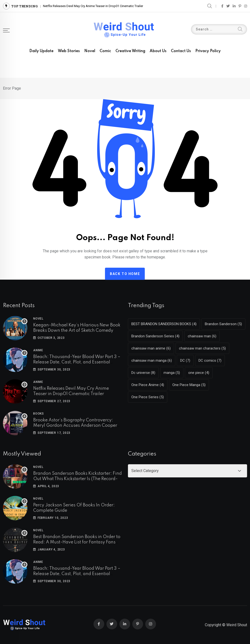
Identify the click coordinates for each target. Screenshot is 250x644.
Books (39, 414)
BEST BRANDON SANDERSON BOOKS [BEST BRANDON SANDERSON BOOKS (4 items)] (164, 324)
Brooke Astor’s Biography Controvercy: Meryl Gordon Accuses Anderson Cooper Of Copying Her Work (75, 426)
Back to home (125, 274)
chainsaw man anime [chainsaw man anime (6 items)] (151, 348)
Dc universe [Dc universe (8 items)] (143, 373)
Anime (38, 350)
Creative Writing (130, 51)
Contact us (181, 51)
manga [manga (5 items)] (172, 373)
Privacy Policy (208, 51)
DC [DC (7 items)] (185, 360)
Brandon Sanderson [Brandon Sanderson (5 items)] (223, 324)
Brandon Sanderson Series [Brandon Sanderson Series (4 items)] (155, 336)
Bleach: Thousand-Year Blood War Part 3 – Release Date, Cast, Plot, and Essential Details (77, 362)
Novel (90, 51)
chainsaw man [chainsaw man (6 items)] (202, 336)
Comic (105, 51)
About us (158, 51)
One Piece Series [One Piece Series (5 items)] (148, 397)
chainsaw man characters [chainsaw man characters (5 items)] (202, 348)
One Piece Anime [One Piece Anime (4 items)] (148, 385)
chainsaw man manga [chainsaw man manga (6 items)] (152, 360)
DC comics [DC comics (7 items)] (210, 360)
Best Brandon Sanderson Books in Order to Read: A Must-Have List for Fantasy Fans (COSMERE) (77, 542)
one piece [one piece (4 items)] (199, 373)
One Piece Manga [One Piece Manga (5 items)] (189, 385)
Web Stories (69, 51)
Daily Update (41, 51)
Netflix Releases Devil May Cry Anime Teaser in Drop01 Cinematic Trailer (93, 6)
